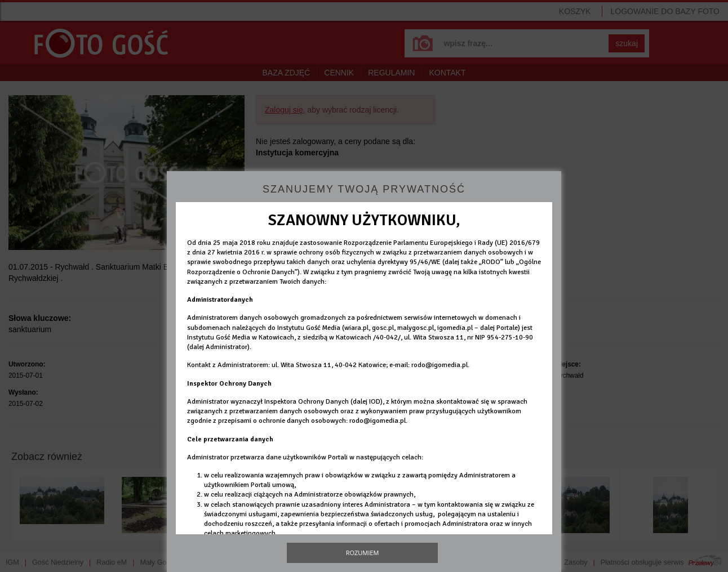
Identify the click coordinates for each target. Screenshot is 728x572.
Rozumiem (363, 553)
